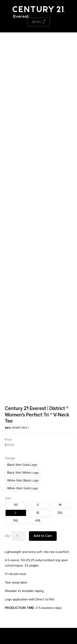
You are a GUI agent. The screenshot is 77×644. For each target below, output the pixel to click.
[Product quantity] (18, 410)
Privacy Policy (14, 588)
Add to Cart (43, 410)
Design (10, 333)
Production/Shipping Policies (23, 584)
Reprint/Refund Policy (19, 580)
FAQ (8, 572)
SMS (8, 592)
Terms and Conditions (19, 576)
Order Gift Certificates (19, 597)
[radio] (22, 340)
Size (8, 373)
